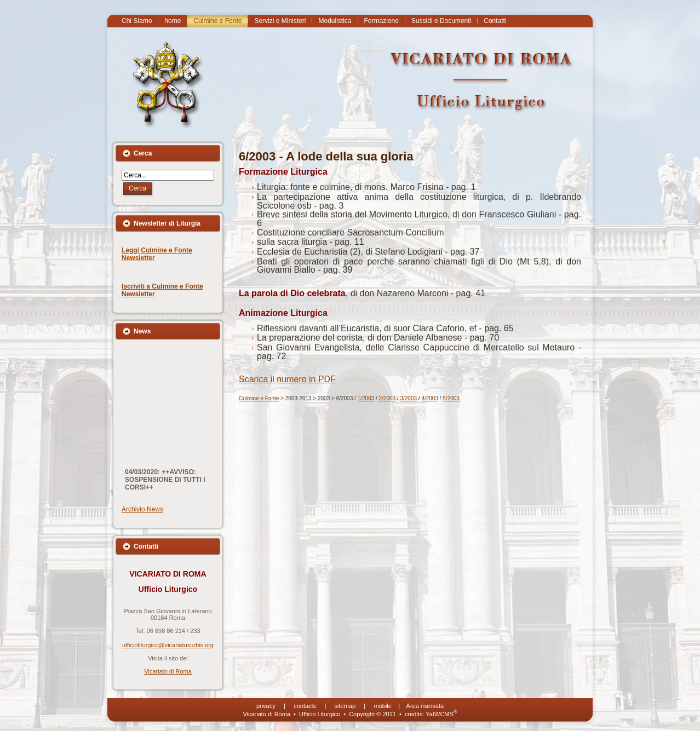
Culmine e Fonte (259, 398)
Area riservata (425, 706)
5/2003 (451, 398)
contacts (305, 706)
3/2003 (408, 398)
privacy (266, 706)
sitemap (345, 706)
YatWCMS (441, 714)
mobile (383, 706)
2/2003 (388, 398)
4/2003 (430, 398)
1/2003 (366, 398)
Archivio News (142, 509)
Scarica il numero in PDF (287, 379)
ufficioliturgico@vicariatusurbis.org (168, 645)
